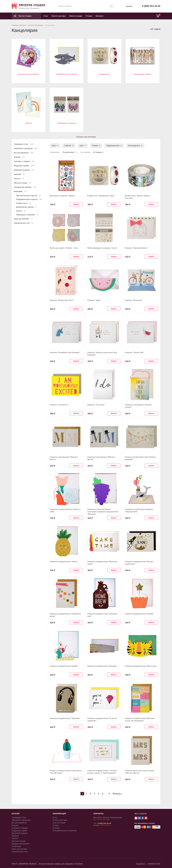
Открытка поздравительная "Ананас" (64, 561)
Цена (54, 146)
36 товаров (97, 152)
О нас (46, 16)
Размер (95, 146)
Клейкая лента (105, 74)
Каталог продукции (36, 25)
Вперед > (118, 794)
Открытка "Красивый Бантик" (136, 248)
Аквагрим (19, 174)
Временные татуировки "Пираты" (62, 196)
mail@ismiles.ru (105, 825)
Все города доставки (102, 819)
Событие (68, 146)
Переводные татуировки (67, 123)
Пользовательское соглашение (65, 831)
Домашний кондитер (24, 170)
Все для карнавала (24, 153)
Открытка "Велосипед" (134, 300)
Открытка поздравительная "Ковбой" (64, 666)
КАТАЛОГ (16, 814)
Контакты (99, 16)
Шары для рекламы (23, 219)
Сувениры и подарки (24, 161)
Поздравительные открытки (67, 74)
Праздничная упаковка (25, 187)
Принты (28, 123)
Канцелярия (20, 191)
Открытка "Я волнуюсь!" (59, 405)
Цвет (82, 146)
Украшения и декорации (25, 148)
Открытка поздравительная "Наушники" (65, 718)
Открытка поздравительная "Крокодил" (102, 666)
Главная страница (19, 25)
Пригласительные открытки (28, 74)
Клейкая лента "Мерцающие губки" (101, 196)
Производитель (134, 146)
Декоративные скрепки (143, 74)
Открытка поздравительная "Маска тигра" (141, 666)
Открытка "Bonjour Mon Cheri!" (62, 300)
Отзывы (89, 16)
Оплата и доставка (59, 16)
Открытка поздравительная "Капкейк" (139, 614)
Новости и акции (76, 16)
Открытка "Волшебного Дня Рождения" (65, 352)
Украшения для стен (24, 223)
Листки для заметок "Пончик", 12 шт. (64, 248)
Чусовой (129, 6)
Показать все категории (86, 137)
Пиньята (19, 179)
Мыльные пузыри (22, 183)
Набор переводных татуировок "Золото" (103, 248)
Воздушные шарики (24, 166)
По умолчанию (68, 152)
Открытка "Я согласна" (96, 405)
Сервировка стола (24, 144)
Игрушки (19, 157)
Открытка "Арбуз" (94, 300)
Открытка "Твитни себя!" (134, 352)
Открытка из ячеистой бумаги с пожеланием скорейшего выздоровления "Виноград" (103, 512)
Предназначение (113, 146)
